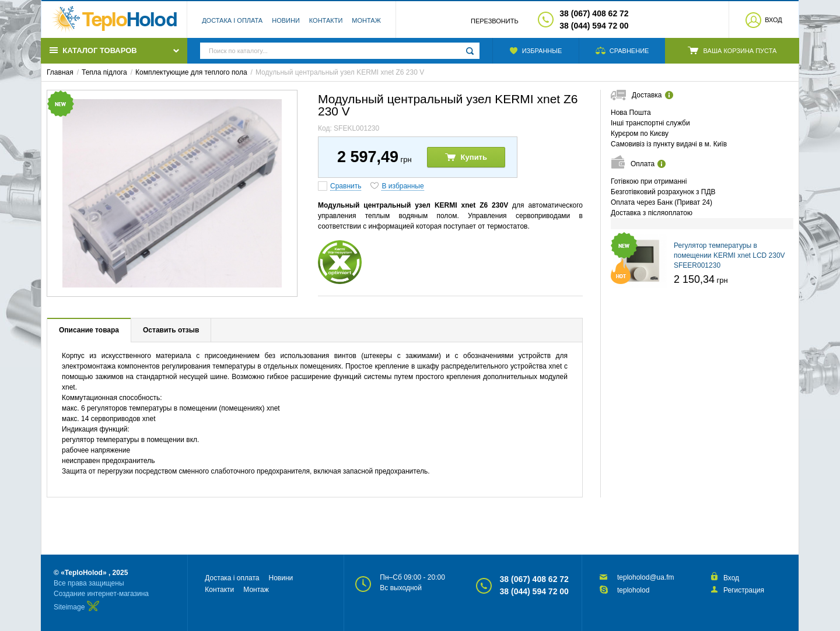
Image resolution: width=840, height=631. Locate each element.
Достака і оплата (232, 20)
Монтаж (366, 20)
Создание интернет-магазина (101, 594)
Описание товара (89, 330)
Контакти (326, 20)
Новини (286, 20)
